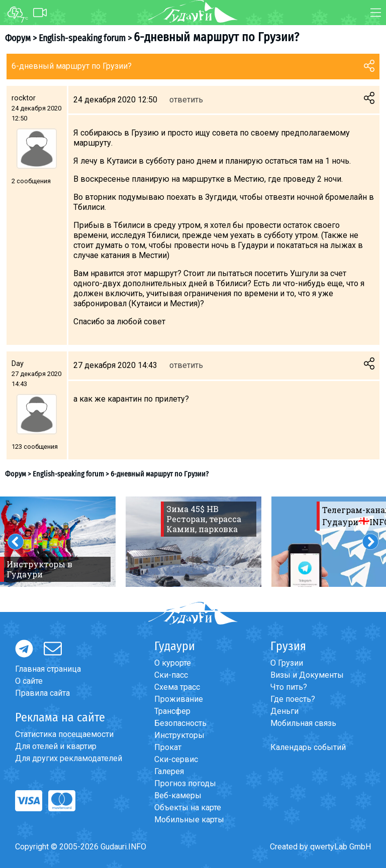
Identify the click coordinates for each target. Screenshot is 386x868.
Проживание (179, 699)
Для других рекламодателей (69, 758)
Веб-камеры (178, 795)
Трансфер (172, 711)
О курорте (173, 663)
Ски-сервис (176, 759)
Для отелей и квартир (56, 746)
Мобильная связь (303, 723)
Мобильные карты (189, 820)
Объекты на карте (188, 808)
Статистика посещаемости (64, 734)
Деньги (284, 711)
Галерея (169, 771)
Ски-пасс (171, 675)
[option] (194, 542)
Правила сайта (42, 693)
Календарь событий (308, 747)
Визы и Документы (307, 675)
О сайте (29, 681)
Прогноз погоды (185, 783)
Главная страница (48, 669)
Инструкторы (179, 735)
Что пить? (289, 687)
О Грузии (287, 663)
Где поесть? (293, 699)
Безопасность (180, 723)
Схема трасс (177, 687)
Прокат (168, 747)
